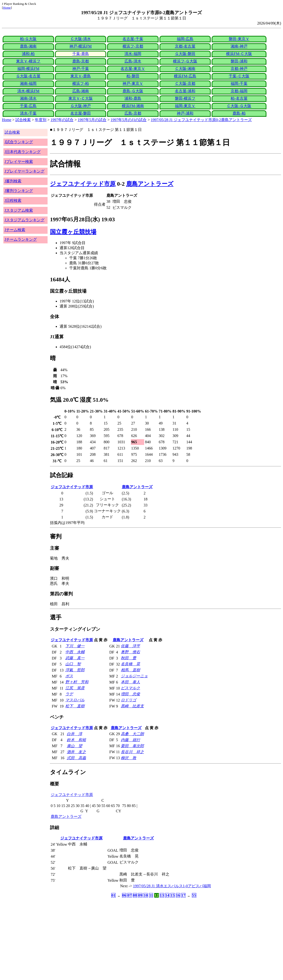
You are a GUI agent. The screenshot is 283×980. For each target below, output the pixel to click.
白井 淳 (74, 734)
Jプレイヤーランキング (25, 171)
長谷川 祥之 (132, 752)
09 (140, 895)
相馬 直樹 (130, 670)
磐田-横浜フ (185, 98)
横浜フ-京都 (133, 46)
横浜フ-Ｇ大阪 (185, 61)
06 (124, 895)
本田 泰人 (130, 682)
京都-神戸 (239, 69)
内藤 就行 (130, 740)
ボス (69, 676)
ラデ (69, 694)
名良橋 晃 (130, 664)
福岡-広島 (185, 39)
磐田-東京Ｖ (239, 39)
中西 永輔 (75, 652)
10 (146, 895)
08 (135, 895)
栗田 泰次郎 (132, 746)
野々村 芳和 (77, 682)
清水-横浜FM (28, 91)
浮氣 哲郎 (75, 670)
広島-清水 (133, 61)
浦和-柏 (28, 54)
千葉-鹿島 (81, 54)
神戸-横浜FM (80, 46)
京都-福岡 (239, 91)
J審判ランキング (19, 191)
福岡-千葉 (239, 83)
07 (129, 895)
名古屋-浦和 (185, 91)
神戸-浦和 (185, 113)
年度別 (41, 120)
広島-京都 (133, 113)
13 (162, 895)
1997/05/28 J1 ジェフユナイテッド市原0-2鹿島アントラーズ (201, 120)
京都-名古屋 (185, 46)
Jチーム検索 (15, 230)
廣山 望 (74, 746)
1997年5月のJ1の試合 (129, 120)
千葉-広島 (28, 106)
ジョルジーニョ (134, 676)
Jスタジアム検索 (19, 210)
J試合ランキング (19, 142)
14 (167, 895)
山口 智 (73, 664)
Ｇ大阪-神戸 (81, 106)
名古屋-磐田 (81, 113)
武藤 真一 (75, 658)
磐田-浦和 (239, 61)
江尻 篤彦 (75, 688)
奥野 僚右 (130, 652)
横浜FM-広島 (185, 76)
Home (7, 8)
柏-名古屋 (239, 98)
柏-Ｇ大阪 (28, 39)
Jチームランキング (21, 239)
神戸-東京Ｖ (133, 83)
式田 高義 (76, 758)
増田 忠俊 (130, 694)
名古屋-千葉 (133, 39)
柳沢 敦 (129, 758)
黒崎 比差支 (132, 706)
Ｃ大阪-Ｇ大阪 (239, 106)
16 (178, 895)
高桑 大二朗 (132, 734)
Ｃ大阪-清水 (81, 39)
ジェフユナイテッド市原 (83, 184)
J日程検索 (13, 200)
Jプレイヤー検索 (19, 162)
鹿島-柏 (239, 113)
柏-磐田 (133, 76)
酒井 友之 (76, 752)
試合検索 (23, 120)
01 (113, 895)
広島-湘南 (81, 91)
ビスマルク (130, 688)
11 (151, 895)
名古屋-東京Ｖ (133, 69)
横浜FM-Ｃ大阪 (239, 54)
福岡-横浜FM (28, 69)
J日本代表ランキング (23, 152)
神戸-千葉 (81, 69)
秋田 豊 (129, 658)
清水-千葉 (28, 113)
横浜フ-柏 (81, 83)
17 (183, 895)
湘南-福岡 (28, 83)
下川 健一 (75, 646)
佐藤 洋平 (130, 646)
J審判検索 (13, 181)
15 (172, 895)
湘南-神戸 (239, 46)
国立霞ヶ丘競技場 (73, 232)
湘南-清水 (28, 98)
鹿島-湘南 (28, 46)
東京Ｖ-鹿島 (81, 76)
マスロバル (75, 700)
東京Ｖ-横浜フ (28, 61)
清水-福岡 (133, 54)
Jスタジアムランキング (25, 220)
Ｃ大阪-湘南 (185, 69)
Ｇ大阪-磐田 (185, 54)
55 (194, 895)
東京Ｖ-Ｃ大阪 (81, 98)
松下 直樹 (75, 706)
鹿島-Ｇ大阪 (133, 91)
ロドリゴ (129, 700)
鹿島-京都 (81, 61)
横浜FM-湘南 (133, 106)
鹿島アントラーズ (150, 184)
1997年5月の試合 (92, 120)
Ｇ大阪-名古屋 (28, 76)
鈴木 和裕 (76, 740)
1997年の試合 (62, 120)
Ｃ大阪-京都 (185, 83)
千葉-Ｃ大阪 (239, 76)
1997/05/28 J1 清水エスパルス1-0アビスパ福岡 (172, 886)
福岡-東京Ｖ (185, 106)
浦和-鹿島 (133, 98)
